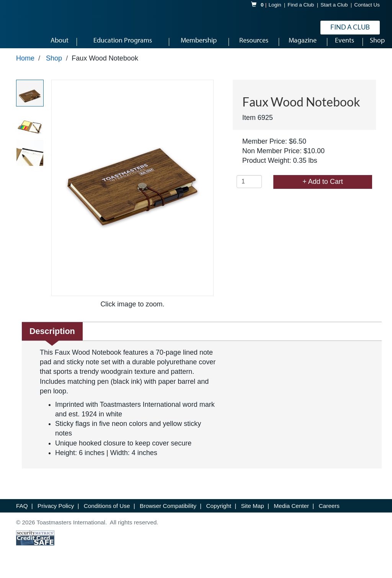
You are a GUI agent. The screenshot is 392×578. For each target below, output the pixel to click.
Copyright (219, 515)
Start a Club (334, 5)
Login (275, 5)
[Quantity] (249, 191)
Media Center (292, 515)
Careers (329, 515)
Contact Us (367, 5)
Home (25, 68)
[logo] (39, 28)
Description (52, 341)
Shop (54, 68)
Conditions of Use (108, 515)
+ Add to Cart (323, 191)
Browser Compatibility (169, 515)
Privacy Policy (56, 515)
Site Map (253, 515)
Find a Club (301, 5)
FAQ (23, 515)
